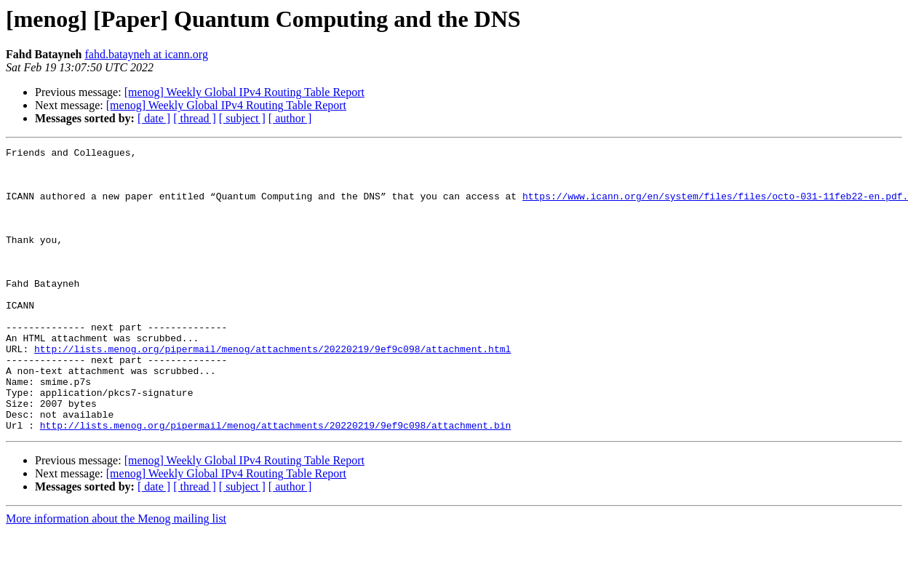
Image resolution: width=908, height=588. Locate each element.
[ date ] (154, 118)
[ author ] (290, 118)
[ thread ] (195, 118)
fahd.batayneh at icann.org (146, 54)
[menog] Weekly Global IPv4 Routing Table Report (244, 92)
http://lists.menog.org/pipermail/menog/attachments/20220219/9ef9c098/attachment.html (272, 390)
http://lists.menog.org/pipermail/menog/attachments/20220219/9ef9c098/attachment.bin (275, 482)
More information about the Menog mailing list (116, 575)
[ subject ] (242, 118)
